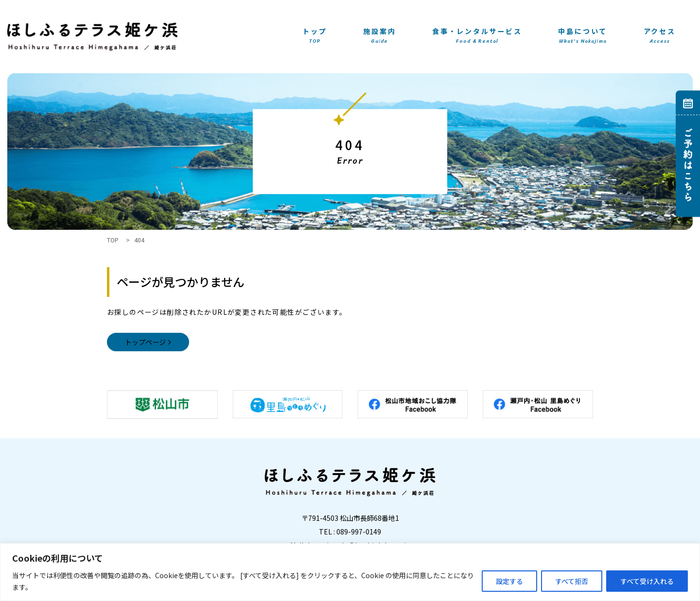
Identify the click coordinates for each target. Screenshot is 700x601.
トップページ (145, 342)
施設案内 (379, 36)
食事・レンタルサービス (477, 36)
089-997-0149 (359, 532)
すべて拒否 (572, 581)
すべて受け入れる (647, 581)
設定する (509, 581)
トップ (315, 36)
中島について (583, 36)
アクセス (660, 36)
